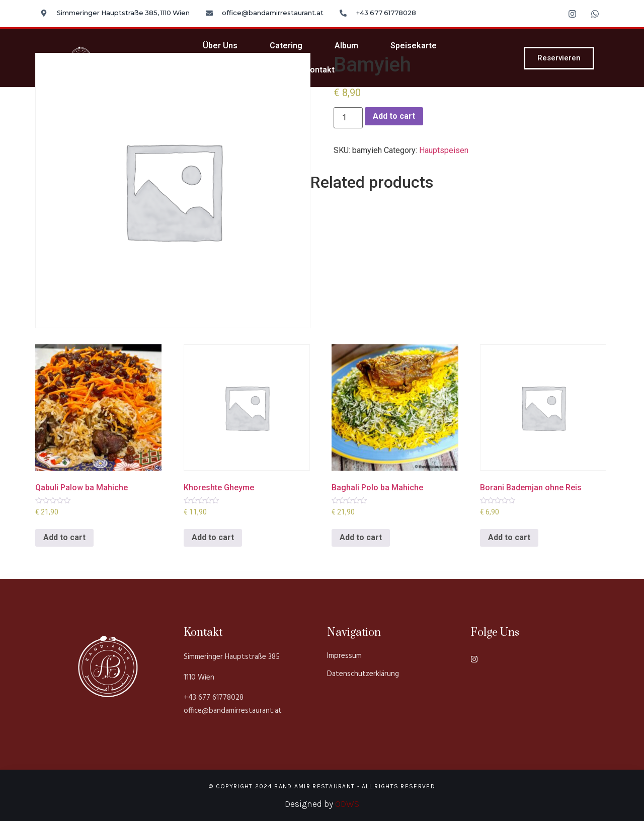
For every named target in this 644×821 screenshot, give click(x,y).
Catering (286, 46)
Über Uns (220, 46)
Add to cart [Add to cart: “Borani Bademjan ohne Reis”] (509, 537)
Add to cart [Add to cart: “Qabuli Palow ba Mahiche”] (64, 537)
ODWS (347, 804)
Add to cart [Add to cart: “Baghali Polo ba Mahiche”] (361, 537)
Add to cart (394, 116)
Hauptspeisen (444, 150)
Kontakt (320, 70)
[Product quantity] (348, 118)
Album (346, 46)
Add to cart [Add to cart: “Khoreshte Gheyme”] (213, 537)
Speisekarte (414, 46)
